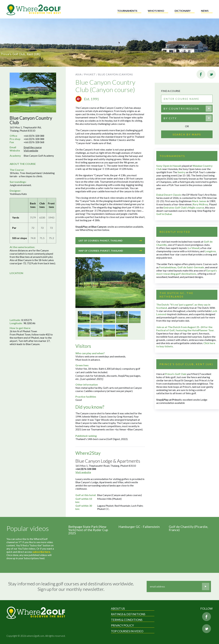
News (205, 11)
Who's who (156, 11)
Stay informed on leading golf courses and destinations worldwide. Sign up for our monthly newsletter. (71, 586)
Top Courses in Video (127, 631)
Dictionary (183, 11)
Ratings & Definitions (128, 614)
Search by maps (187, 134)
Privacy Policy (122, 625)
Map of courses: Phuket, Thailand (110, 251)
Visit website (31, 150)
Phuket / (91, 74)
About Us (118, 608)
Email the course (33, 147)
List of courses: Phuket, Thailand (110, 241)
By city (170, 118)
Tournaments (127, 11)
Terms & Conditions (127, 620)
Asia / (79, 74)
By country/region (181, 109)
